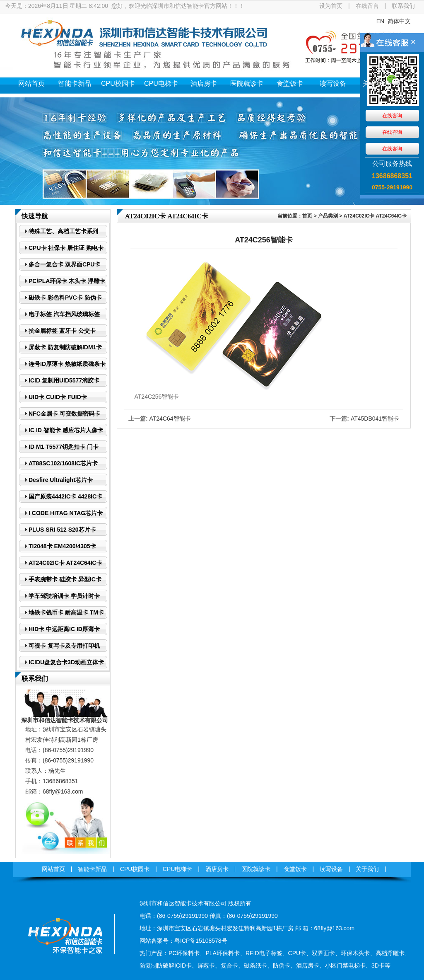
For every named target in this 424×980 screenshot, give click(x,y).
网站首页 (31, 83)
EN (380, 21)
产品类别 (328, 216)
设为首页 (331, 6)
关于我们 (376, 83)
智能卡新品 (75, 83)
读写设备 (333, 83)
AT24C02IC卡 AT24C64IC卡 (375, 216)
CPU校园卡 (118, 83)
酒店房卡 (204, 83)
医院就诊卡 (247, 83)
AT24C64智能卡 (170, 419)
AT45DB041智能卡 (375, 419)
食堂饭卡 (290, 83)
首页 (307, 216)
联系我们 (403, 6)
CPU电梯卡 (161, 83)
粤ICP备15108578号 (201, 941)
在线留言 (367, 6)
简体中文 (399, 21)
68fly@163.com (63, 791)
